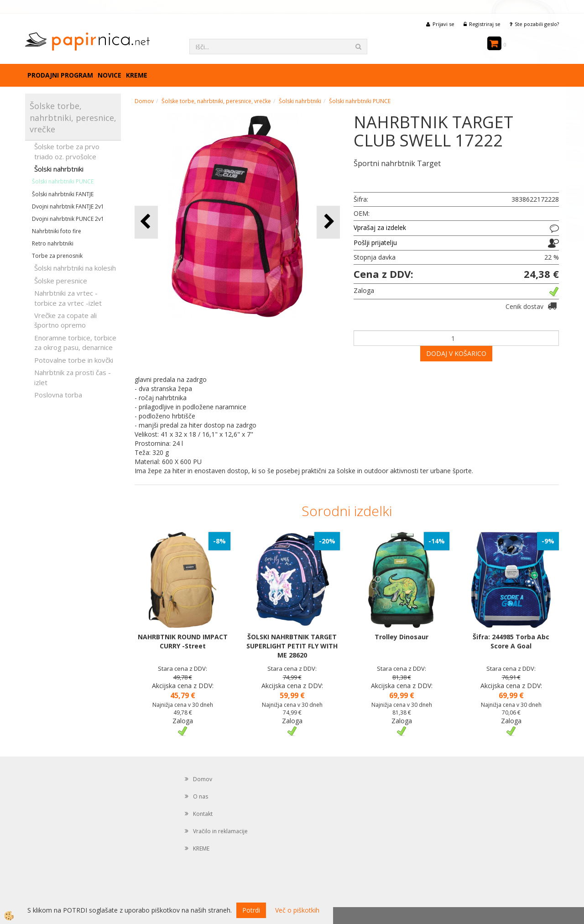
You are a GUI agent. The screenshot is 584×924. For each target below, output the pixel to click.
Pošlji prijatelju (375, 243)
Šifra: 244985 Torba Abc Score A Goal (511, 641)
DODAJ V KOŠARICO (456, 353)
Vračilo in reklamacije (220, 831)
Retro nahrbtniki (53, 243)
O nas (201, 796)
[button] (328, 222)
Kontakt (203, 814)
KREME (137, 75)
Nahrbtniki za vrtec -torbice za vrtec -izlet (68, 298)
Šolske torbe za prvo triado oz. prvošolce (67, 151)
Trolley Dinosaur (401, 637)
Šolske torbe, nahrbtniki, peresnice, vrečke (216, 101)
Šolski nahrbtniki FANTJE (63, 194)
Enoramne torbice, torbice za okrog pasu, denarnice (75, 342)
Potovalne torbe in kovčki (74, 360)
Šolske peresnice (61, 281)
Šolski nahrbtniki (59, 169)
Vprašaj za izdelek (380, 227)
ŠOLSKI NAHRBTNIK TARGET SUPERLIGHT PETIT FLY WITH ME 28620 (292, 646)
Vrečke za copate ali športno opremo (65, 320)
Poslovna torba (58, 395)
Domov (144, 101)
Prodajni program (60, 75)
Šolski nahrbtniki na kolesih (75, 268)
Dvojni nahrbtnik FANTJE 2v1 (68, 206)
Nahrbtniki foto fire (57, 231)
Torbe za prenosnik (57, 256)
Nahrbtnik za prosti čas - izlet (73, 377)
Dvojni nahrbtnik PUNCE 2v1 (68, 219)
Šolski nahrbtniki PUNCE (63, 181)
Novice (109, 75)
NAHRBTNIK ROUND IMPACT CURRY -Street (183, 641)
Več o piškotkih (297, 910)
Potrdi (251, 910)
